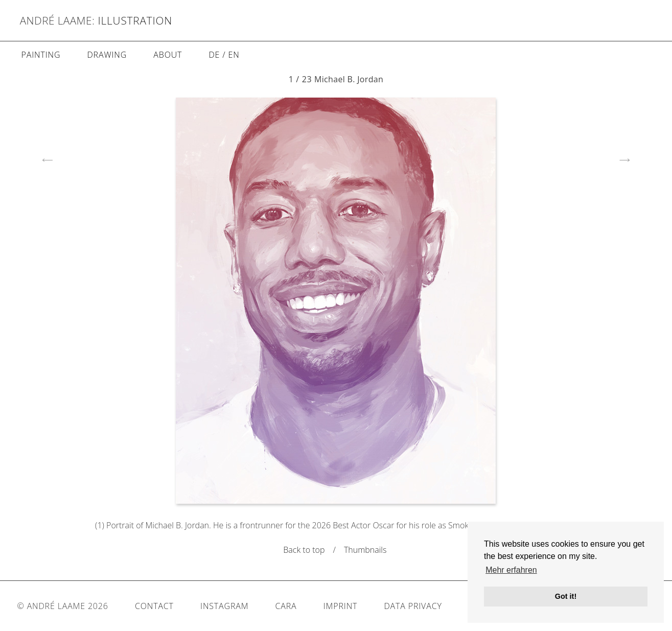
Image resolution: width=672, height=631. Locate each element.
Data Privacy (413, 606)
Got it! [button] (566, 596)
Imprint (341, 606)
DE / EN (224, 55)
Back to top (304, 550)
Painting (41, 55)
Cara (286, 606)
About (168, 55)
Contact (154, 606)
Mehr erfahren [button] (511, 570)
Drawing (107, 55)
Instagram (224, 606)
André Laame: (57, 20)
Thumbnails (366, 550)
